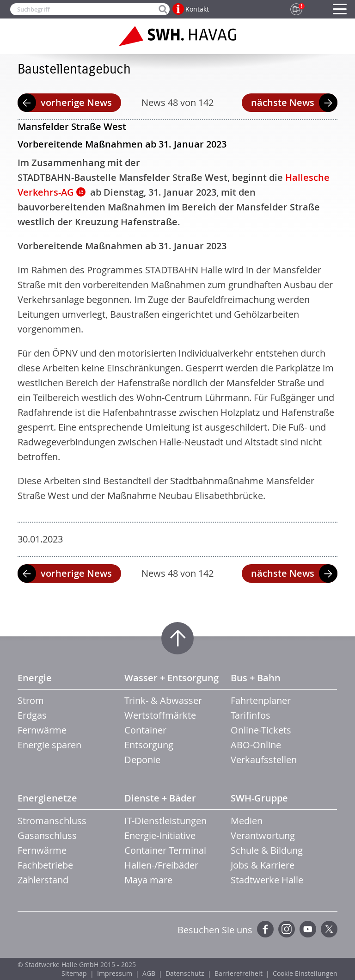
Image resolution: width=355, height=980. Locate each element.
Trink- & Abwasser (163, 700)
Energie (35, 678)
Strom (31, 700)
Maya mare (148, 880)
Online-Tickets (261, 730)
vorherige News (76, 102)
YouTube (308, 929)
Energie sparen (49, 745)
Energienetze (47, 798)
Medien (247, 821)
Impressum (115, 973)
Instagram (287, 929)
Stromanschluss (52, 821)
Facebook (265, 929)
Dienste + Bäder (160, 798)
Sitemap (74, 973)
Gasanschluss (47, 835)
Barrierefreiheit (239, 973)
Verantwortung (263, 835)
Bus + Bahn (256, 678)
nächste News (283, 102)
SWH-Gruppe (259, 798)
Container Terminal (165, 850)
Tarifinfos (251, 715)
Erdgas (32, 715)
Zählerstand (43, 880)
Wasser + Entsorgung (171, 678)
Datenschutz (185, 973)
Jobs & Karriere (263, 865)
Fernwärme (42, 730)
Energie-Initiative (160, 835)
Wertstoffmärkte (160, 715)
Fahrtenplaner (261, 700)
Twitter (329, 929)
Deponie (142, 760)
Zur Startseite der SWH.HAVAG (177, 36)
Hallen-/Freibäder (161, 865)
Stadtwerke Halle (267, 880)
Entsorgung (149, 745)
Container (145, 730)
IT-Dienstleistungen (165, 821)
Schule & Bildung (267, 850)
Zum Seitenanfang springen (177, 638)
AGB (149, 973)
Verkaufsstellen (264, 760)
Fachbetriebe (45, 865)
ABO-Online (256, 745)
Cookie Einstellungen (305, 973)
